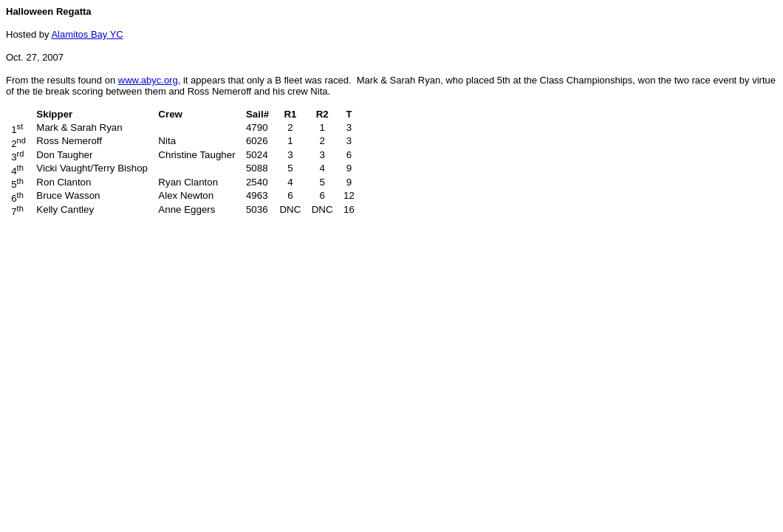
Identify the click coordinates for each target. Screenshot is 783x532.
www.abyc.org (148, 80)
